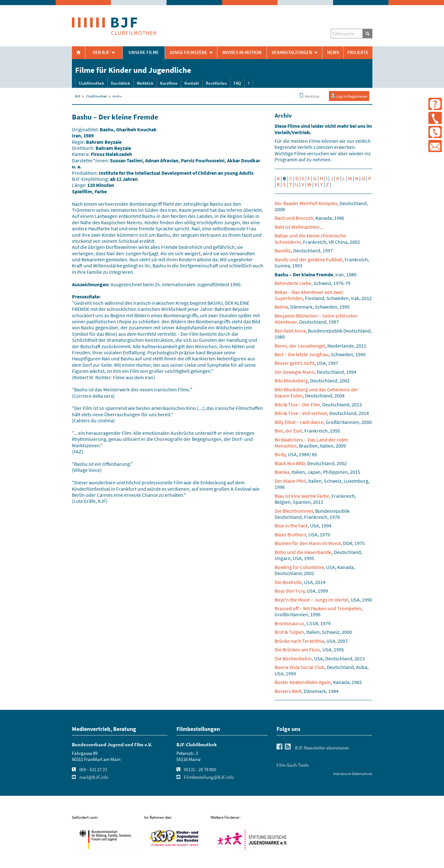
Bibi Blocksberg (291, 380)
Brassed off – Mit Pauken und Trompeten (318, 608)
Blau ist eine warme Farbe (302, 496)
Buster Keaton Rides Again (303, 682)
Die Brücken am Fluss (297, 649)
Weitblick (145, 83)
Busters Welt (288, 691)
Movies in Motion (242, 52)
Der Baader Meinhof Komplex (306, 203)
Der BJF (101, 52)
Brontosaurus (289, 623)
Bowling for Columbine (299, 567)
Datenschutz (362, 774)
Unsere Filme (144, 52)
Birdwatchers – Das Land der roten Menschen (312, 443)
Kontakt (192, 83)
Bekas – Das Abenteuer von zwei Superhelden (309, 295)
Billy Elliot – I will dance (299, 422)
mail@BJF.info (94, 777)
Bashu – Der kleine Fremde (304, 274)
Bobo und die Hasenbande (303, 552)
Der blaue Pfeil (290, 481)
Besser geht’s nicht (295, 363)
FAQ (237, 83)
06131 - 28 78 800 (200, 770)
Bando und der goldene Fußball (308, 259)
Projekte (358, 52)
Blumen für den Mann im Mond (308, 543)
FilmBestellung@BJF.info (209, 777)
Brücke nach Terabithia (299, 641)
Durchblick (121, 83)
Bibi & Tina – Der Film (297, 404)
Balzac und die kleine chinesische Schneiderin (310, 238)
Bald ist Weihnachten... (299, 227)
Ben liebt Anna (290, 331)
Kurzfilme (169, 83)
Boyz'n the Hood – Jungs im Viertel (312, 600)
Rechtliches (216, 83)
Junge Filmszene (188, 52)
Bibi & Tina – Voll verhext (301, 413)
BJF (78, 96)
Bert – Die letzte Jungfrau (302, 354)
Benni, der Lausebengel (300, 346)
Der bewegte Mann (295, 372)
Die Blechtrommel (294, 511)
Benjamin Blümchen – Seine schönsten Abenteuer (316, 319)
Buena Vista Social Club (300, 667)
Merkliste (309, 96)
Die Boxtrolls (288, 582)
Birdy (280, 454)
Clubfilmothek (91, 83)
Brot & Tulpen (289, 632)
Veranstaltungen (292, 52)
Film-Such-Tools (292, 765)
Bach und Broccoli (294, 218)
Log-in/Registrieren (349, 96)
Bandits (283, 250)
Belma (281, 307)
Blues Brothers (290, 534)
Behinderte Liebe (293, 283)
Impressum (342, 774)
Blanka (282, 472)
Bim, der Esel (288, 431)
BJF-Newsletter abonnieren (322, 748)
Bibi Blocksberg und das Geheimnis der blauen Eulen (316, 392)
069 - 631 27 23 (93, 770)
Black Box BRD (290, 463)
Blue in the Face (291, 526)
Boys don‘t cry (289, 591)
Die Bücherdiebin (293, 658)
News (333, 52)
